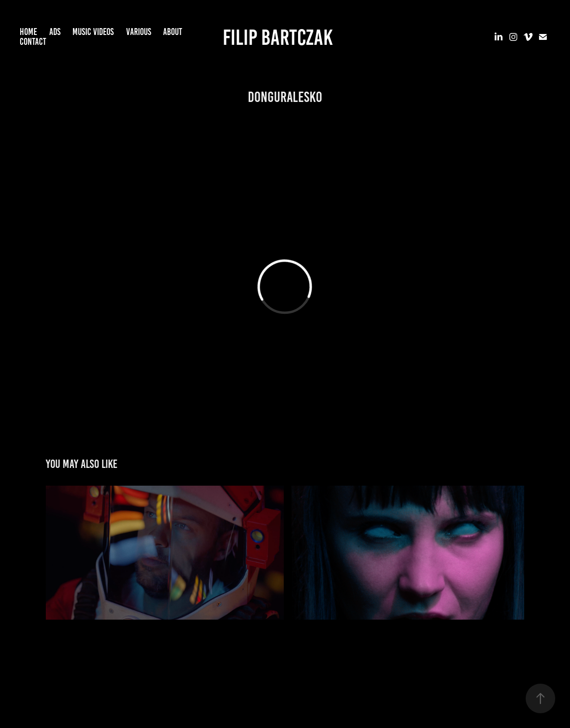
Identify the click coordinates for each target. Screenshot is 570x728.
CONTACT (33, 42)
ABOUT (173, 32)
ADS (55, 32)
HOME (28, 32)
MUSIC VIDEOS (93, 32)
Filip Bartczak (278, 37)
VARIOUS (139, 32)
